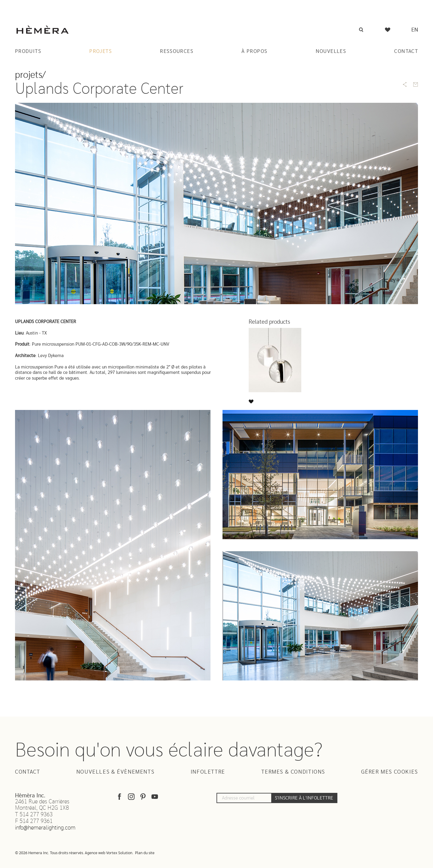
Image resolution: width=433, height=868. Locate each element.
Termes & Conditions (293, 772)
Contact (406, 51)
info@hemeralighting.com (45, 828)
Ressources (177, 51)
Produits (28, 51)
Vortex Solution (119, 853)
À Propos (254, 51)
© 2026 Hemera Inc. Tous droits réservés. (49, 853)
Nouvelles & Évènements (115, 772)
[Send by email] (416, 84)
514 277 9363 (36, 815)
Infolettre (208, 772)
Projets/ (30, 75)
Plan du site (145, 853)
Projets (101, 51)
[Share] (405, 84)
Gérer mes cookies (390, 772)
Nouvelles (331, 51)
